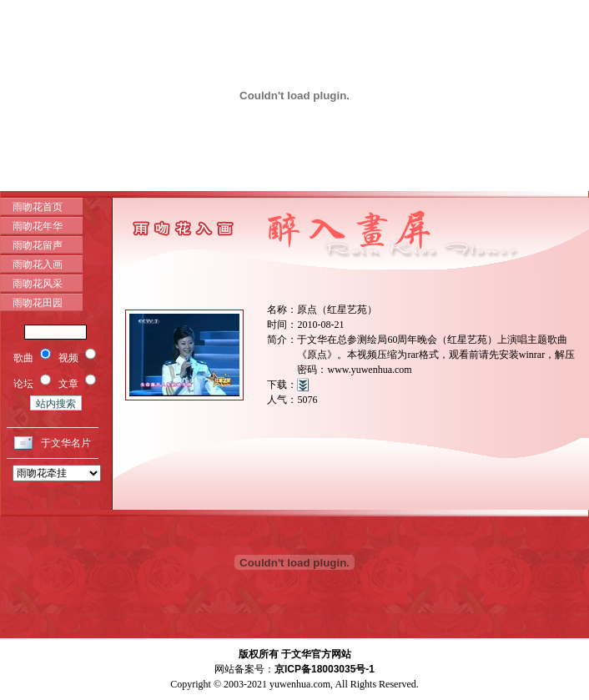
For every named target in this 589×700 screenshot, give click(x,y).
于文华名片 (66, 443)
